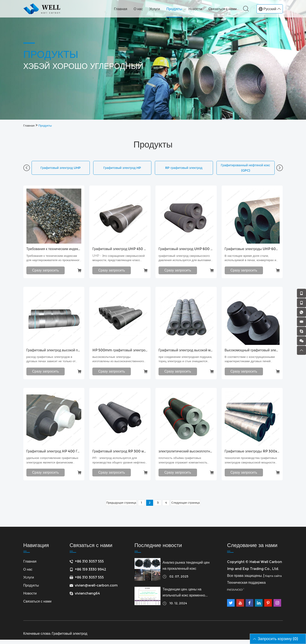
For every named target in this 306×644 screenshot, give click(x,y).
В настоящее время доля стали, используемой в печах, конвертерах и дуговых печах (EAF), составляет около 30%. (250, 261)
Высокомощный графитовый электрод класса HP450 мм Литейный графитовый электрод (252, 352)
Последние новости (158, 550)
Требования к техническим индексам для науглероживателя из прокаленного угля (54, 251)
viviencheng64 (87, 598)
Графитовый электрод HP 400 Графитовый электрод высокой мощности (54, 454)
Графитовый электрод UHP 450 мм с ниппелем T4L (120, 251)
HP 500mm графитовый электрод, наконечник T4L (120, 352)
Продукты (174, 9)
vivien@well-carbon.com (96, 590)
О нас (138, 9)
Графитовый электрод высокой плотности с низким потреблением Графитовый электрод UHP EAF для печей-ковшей (54, 352)
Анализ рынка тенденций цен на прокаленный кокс (186, 570)
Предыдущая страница (117, 506)
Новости (195, 9)
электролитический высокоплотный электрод (186, 454)
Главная (121, 9)
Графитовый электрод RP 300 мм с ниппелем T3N (120, 454)
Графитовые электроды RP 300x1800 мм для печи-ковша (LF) (252, 454)
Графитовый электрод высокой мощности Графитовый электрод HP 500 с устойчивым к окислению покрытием (186, 352)
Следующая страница (189, 506)
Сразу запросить (46, 272)
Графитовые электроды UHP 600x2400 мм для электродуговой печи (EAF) (252, 251)
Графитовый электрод (70, 638)
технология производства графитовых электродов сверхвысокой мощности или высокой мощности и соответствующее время (248, 464)
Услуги (155, 9)
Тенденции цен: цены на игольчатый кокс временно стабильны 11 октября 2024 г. (186, 597)
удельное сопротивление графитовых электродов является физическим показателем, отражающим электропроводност (53, 464)
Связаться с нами (223, 9)
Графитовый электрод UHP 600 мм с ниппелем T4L (186, 251)
